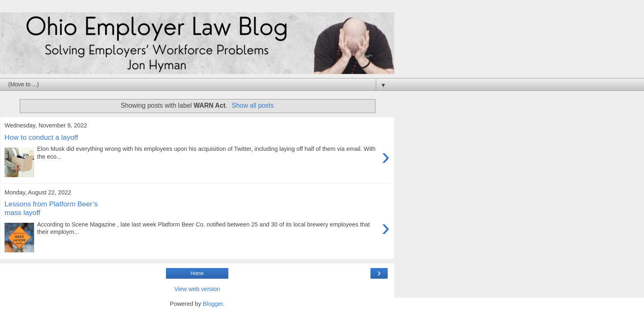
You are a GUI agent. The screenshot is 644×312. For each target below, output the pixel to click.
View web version (197, 289)
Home (197, 273)
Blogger (213, 304)
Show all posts (253, 105)
